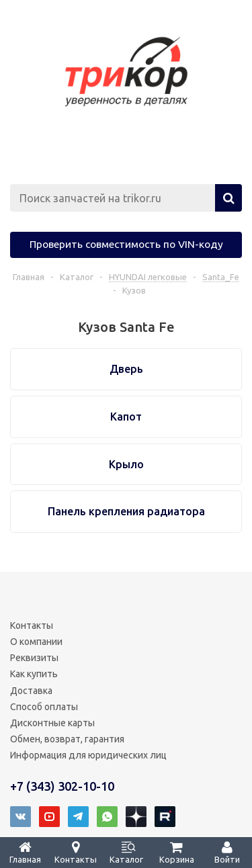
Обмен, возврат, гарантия (67, 739)
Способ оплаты (44, 707)
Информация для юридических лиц (88, 755)
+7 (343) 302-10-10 (62, 786)
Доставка (31, 691)
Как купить (34, 674)
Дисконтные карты (52, 723)
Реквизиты (34, 658)
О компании (36, 642)
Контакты (32, 625)
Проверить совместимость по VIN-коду (126, 244)
